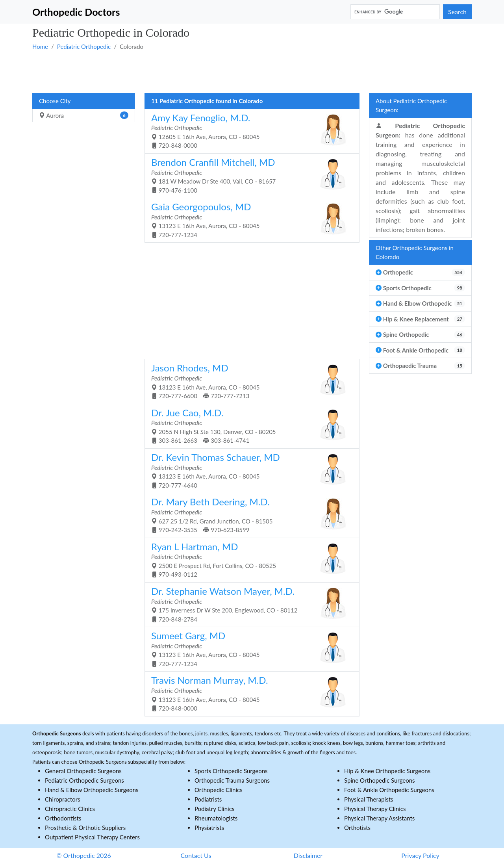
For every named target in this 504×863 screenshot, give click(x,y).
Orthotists (357, 828)
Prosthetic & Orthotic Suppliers (85, 828)
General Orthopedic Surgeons (83, 771)
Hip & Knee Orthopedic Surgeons (387, 771)
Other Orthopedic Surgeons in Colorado (415, 252)
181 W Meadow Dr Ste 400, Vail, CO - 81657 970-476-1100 (249, 175)
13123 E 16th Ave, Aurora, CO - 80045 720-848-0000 (249, 693)
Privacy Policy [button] (420, 855)
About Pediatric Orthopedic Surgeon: (411, 105)
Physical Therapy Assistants (379, 818)
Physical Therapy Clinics (375, 809)
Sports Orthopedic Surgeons (231, 771)
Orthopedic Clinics (219, 790)
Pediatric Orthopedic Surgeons (84, 780)
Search (457, 12)
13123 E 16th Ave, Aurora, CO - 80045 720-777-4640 (249, 470)
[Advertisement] (252, 71)
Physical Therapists (369, 799)
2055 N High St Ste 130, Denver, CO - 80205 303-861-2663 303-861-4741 (249, 426)
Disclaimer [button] (308, 855)
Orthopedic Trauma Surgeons (232, 780)
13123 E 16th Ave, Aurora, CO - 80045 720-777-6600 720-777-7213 (249, 381)
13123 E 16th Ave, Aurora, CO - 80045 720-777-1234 (249, 220)
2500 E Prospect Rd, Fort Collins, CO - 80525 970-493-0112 (249, 560)
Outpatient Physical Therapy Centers (92, 837)
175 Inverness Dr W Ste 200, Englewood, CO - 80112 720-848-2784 (249, 604)
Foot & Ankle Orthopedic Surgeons (389, 790)
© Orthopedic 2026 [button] (84, 855)
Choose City (55, 101)
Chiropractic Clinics (70, 809)
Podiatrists (208, 799)
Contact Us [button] (196, 855)
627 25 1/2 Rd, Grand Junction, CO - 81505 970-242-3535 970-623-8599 (249, 515)
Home (40, 46)
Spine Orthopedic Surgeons (380, 780)
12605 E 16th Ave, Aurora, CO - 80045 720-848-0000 (249, 131)
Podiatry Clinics (214, 809)
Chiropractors (63, 799)
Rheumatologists (216, 818)
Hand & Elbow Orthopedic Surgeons (92, 790)
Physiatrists (209, 828)
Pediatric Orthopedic (84, 46)
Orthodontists (63, 818)
